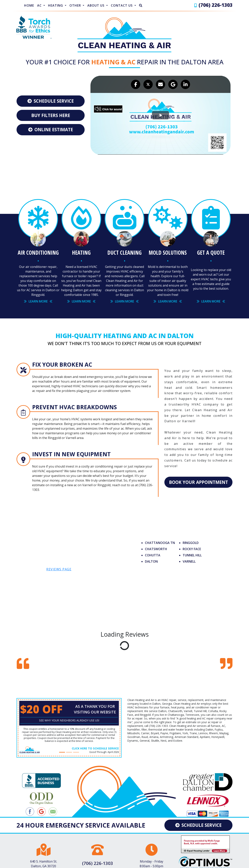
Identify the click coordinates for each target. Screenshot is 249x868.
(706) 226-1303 (216, 5)
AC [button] (40, 5)
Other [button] (76, 5)
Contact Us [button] (122, 5)
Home (29, 5)
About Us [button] (96, 5)
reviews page (59, 566)
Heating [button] (56, 5)
